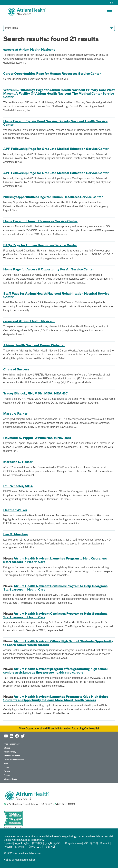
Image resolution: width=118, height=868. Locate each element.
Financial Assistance (12, 756)
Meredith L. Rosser (18, 462)
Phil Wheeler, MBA (18, 486)
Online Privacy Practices (14, 760)
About (6, 764)
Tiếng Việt (49, 847)
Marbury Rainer (15, 414)
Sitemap (7, 748)
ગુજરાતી (59, 843)
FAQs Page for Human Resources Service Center (40, 245)
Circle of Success (16, 370)
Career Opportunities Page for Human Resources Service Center (52, 74)
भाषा (86, 843)
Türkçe (31, 847)
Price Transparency (11, 744)
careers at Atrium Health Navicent (29, 50)
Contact (7, 775)
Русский (8, 847)
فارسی (48, 843)
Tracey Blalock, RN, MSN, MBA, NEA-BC (35, 394)
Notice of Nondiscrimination (20, 860)
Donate (6, 768)
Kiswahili (20, 847)
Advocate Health (10, 779)
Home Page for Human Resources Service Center (40, 221)
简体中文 (37, 843)
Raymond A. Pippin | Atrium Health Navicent (37, 438)
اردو (39, 847)
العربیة (18, 843)
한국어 (94, 843)
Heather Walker (15, 510)
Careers (7, 772)
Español (8, 843)
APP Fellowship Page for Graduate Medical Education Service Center (56, 149)
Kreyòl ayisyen (73, 843)
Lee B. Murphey (16, 534)
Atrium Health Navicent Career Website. (34, 345)
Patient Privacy (10, 752)
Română (105, 843)
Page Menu (11, 28)
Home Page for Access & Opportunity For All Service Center (49, 270)
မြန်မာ (27, 843)
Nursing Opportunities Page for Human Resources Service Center (53, 197)
